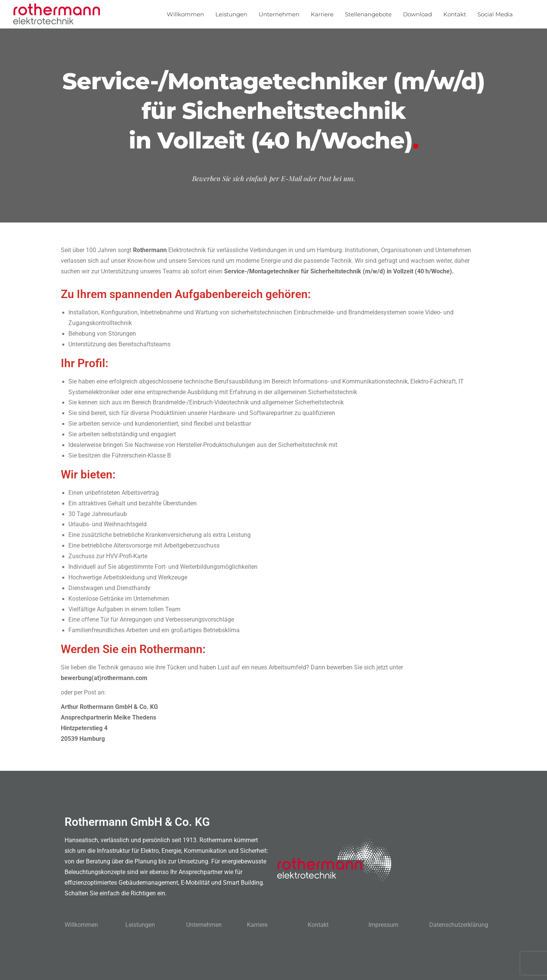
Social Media (495, 14)
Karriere (322, 14)
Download (417, 14)
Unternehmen (279, 14)
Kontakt (455, 14)
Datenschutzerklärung (459, 925)
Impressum (383, 925)
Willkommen (185, 14)
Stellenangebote (368, 14)
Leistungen (231, 14)
